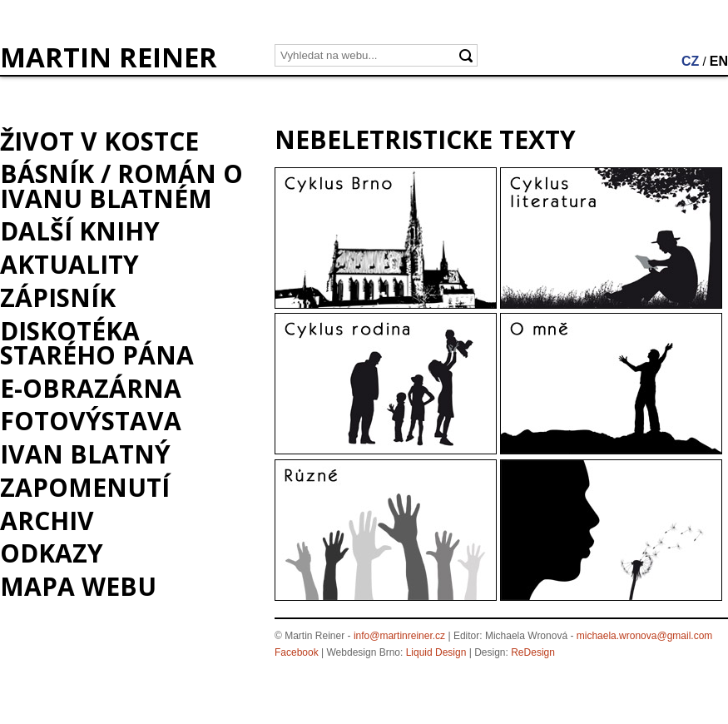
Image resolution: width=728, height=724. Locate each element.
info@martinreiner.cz (399, 636)
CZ (690, 61)
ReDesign (533, 652)
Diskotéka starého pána (97, 343)
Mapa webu (78, 586)
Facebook (297, 652)
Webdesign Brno (364, 652)
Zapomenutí (85, 487)
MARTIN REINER (109, 57)
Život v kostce (99, 141)
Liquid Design (436, 652)
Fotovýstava (91, 421)
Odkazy (52, 553)
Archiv (47, 521)
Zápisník (58, 298)
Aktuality (69, 264)
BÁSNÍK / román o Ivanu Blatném (121, 186)
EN (719, 61)
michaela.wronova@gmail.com (645, 636)
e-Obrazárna (91, 388)
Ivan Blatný (85, 454)
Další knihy (80, 231)
